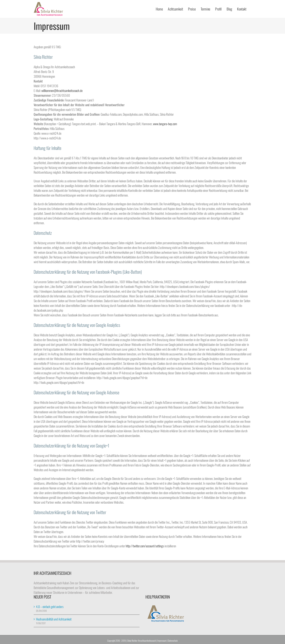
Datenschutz (173, 641)
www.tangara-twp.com (165, 124)
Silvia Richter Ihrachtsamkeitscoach (142, 641)
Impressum (162, 641)
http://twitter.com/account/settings (145, 546)
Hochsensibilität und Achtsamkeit (54, 619)
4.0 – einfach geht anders (50, 607)
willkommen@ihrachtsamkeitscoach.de (62, 91)
